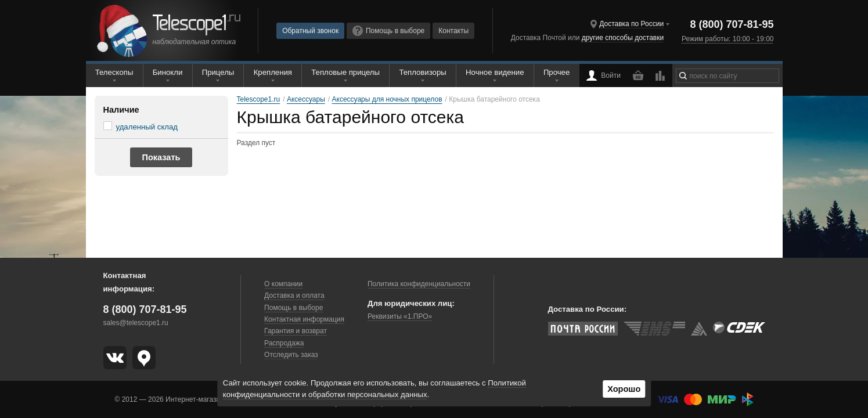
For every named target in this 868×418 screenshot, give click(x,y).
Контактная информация (304, 319)
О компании (283, 284)
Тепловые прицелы (345, 72)
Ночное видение (495, 72)
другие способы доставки (623, 38)
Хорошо (624, 389)
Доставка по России (631, 24)
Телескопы (114, 72)
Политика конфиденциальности (419, 284)
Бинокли (168, 72)
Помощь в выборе (388, 31)
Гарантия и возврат (296, 331)
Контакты (453, 31)
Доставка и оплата (294, 296)
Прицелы (218, 72)
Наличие (121, 110)
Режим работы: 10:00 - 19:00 (727, 39)
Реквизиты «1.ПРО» (400, 316)
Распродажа (284, 343)
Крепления (273, 72)
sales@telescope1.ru (136, 323)
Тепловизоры (422, 72)
